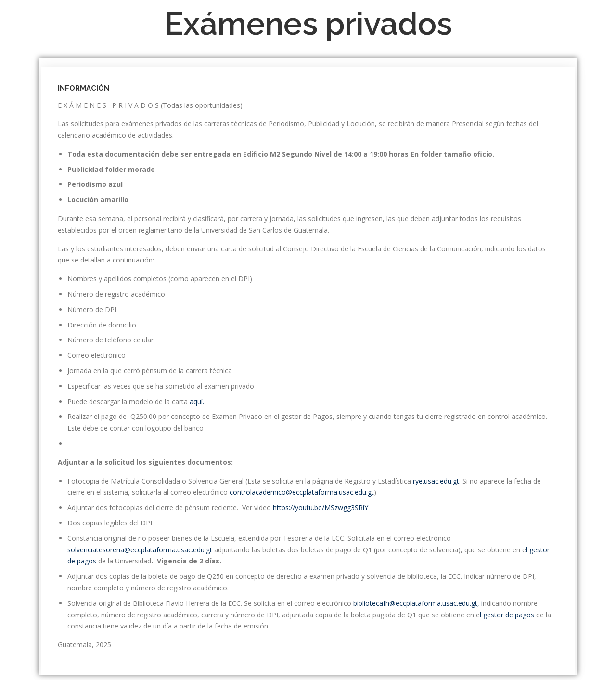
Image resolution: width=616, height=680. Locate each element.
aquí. (197, 401)
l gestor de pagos (508, 615)
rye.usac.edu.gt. (438, 481)
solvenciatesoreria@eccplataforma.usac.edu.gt (141, 550)
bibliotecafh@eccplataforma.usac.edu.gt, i (418, 603)
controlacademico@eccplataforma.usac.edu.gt (301, 492)
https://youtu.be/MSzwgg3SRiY (321, 507)
